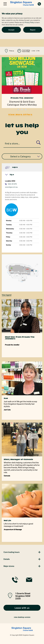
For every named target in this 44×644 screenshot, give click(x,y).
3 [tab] (26, 110)
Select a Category (25, 156)
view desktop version (22, 617)
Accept (11, 30)
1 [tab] (18, 110)
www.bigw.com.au (11, 187)
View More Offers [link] (20, 115)
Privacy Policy (29, 22)
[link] (22, 4)
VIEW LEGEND (7, 295)
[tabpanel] (22, 83)
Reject (33, 30)
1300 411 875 (12, 184)
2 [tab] (22, 110)
